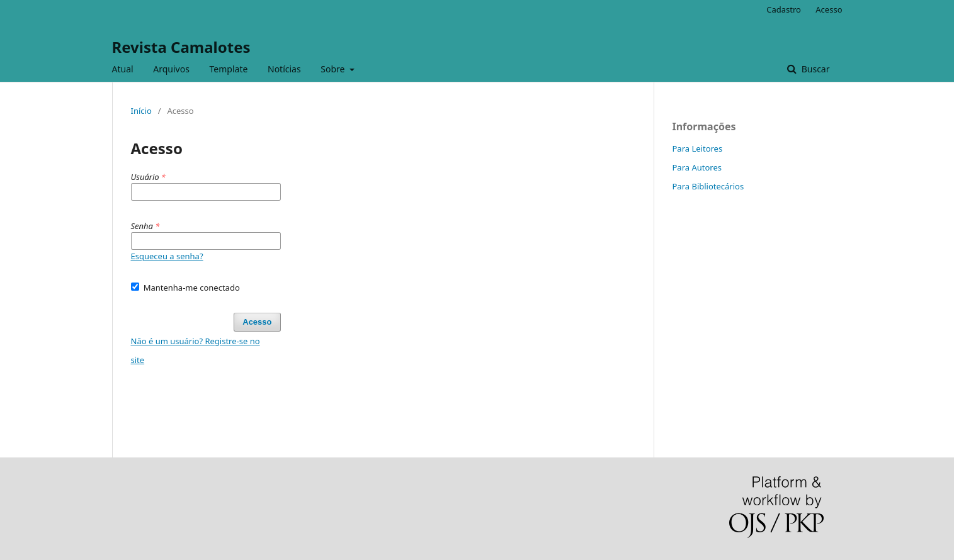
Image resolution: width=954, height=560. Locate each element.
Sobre (334, 69)
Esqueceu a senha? (167, 256)
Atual (123, 69)
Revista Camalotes (181, 47)
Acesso (829, 9)
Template (229, 69)
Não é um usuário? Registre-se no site (196, 350)
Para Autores (697, 167)
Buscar (814, 69)
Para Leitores (698, 148)
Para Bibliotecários (708, 186)
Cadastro (784, 9)
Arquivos (171, 69)
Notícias (284, 69)
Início (141, 111)
